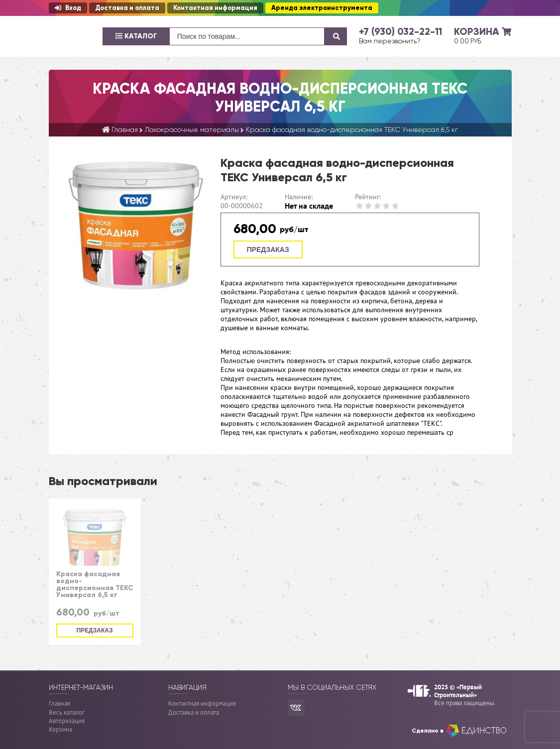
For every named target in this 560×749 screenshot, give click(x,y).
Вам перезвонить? (390, 41)
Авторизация (67, 721)
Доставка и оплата (127, 8)
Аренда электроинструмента (322, 8)
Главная (59, 703)
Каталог (136, 36)
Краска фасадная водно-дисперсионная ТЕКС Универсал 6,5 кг (95, 585)
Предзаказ (268, 250)
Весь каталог (67, 712)
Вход (68, 8)
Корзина (60, 729)
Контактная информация (215, 8)
